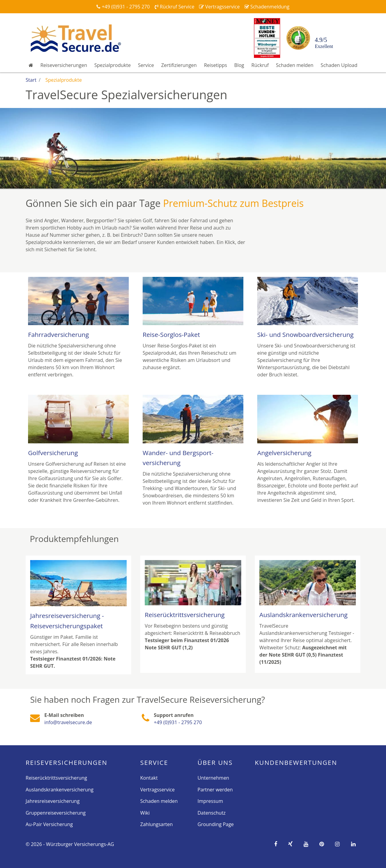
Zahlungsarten (157, 824)
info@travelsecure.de (68, 722)
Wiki (145, 813)
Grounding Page (216, 824)
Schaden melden (295, 65)
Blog (239, 65)
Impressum (210, 801)
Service (146, 65)
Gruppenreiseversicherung (56, 813)
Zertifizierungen (179, 65)
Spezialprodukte (113, 65)
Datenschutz (212, 813)
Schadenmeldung (267, 7)
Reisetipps (215, 65)
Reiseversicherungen (64, 65)
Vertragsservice (219, 7)
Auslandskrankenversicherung (60, 790)
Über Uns (215, 762)
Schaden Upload (339, 65)
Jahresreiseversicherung (53, 801)
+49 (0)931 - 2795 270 (123, 7)
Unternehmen (213, 778)
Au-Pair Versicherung (49, 824)
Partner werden (215, 790)
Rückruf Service (175, 7)
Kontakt (149, 778)
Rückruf (260, 65)
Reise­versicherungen (66, 762)
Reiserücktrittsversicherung (56, 778)
